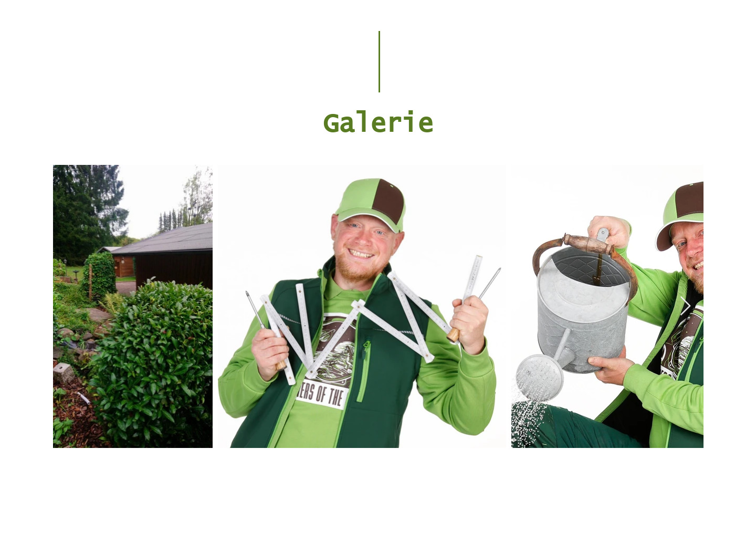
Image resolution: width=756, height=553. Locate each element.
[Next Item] (685, 306)
